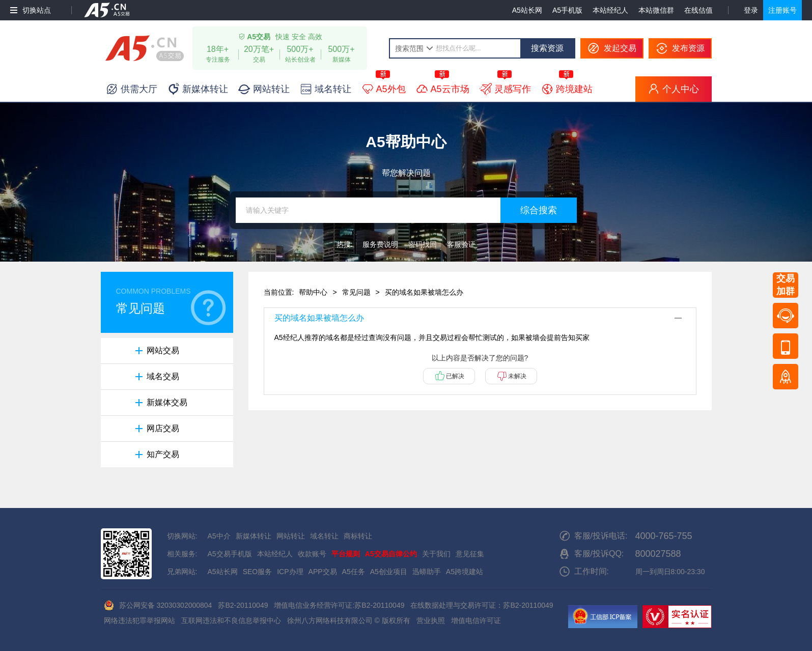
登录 (751, 10)
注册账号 (782, 10)
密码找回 (423, 244)
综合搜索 (539, 210)
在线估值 (698, 10)
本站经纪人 (610, 10)
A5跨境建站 (465, 572)
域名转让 (324, 536)
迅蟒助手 (427, 572)
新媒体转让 (254, 536)
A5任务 (354, 572)
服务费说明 (380, 244)
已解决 (455, 376)
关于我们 (436, 554)
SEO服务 (258, 572)
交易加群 (786, 285)
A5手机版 (567, 10)
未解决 (517, 376)
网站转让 (291, 536)
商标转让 (358, 536)
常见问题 (356, 292)
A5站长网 (527, 10)
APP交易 (323, 572)
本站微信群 (656, 10)
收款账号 (312, 554)
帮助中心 (313, 292)
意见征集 (470, 554)
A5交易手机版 (230, 554)
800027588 (658, 554)
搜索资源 (547, 48)
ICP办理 (290, 572)
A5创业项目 (389, 572)
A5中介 (219, 536)
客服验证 (461, 244)
